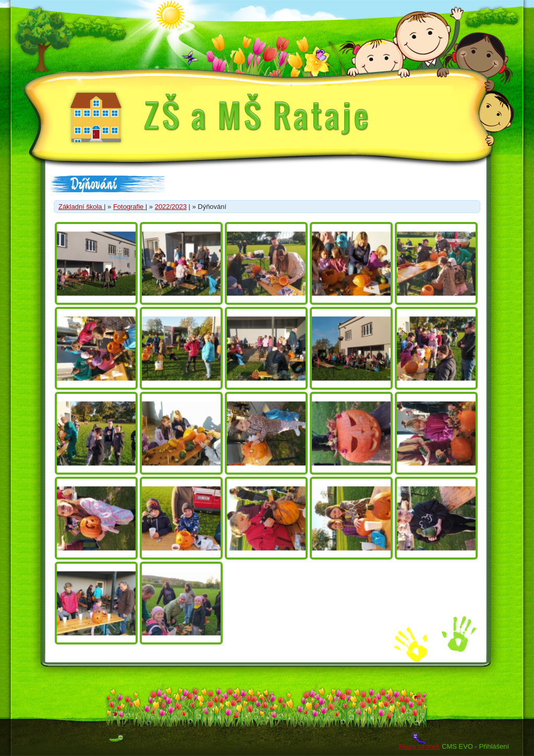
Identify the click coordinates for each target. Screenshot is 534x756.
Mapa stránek (419, 746)
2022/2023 (171, 207)
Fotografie (129, 207)
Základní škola (81, 207)
